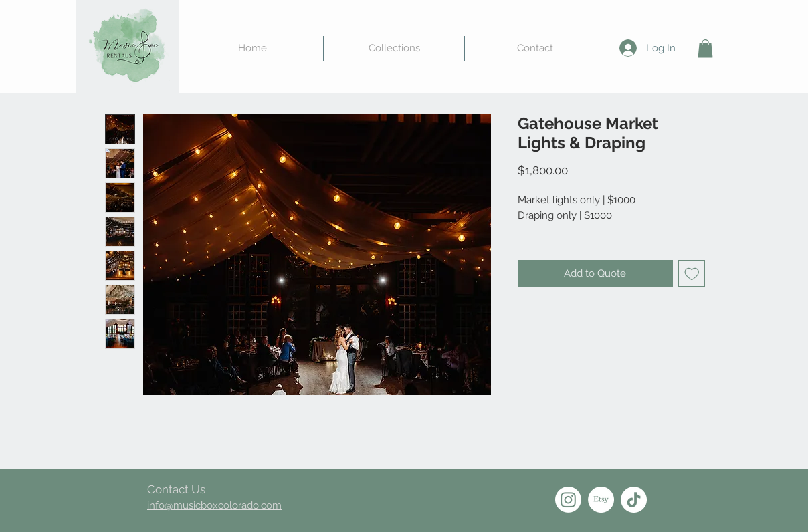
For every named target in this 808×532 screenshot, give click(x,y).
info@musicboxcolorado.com (214, 505)
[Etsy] (601, 500)
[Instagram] (568, 500)
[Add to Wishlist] (692, 274)
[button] (705, 48)
